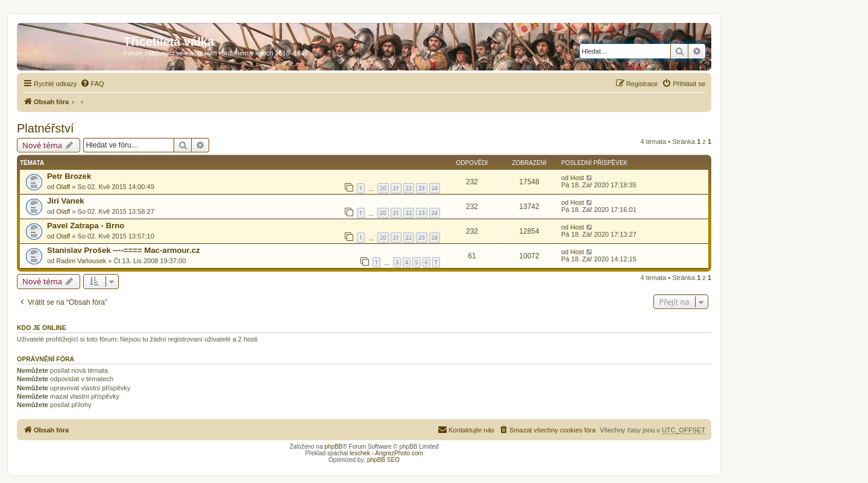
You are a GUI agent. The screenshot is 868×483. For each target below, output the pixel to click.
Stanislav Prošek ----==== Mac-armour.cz (124, 250)
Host (577, 178)
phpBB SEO (383, 460)
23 (421, 188)
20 (383, 188)
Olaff (63, 187)
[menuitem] (92, 84)
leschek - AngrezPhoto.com (386, 453)
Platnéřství (45, 128)
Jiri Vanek (66, 201)
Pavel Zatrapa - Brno (86, 226)
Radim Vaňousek (81, 261)
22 (409, 188)
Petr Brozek (69, 176)
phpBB (333, 447)
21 (396, 188)
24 (435, 188)
